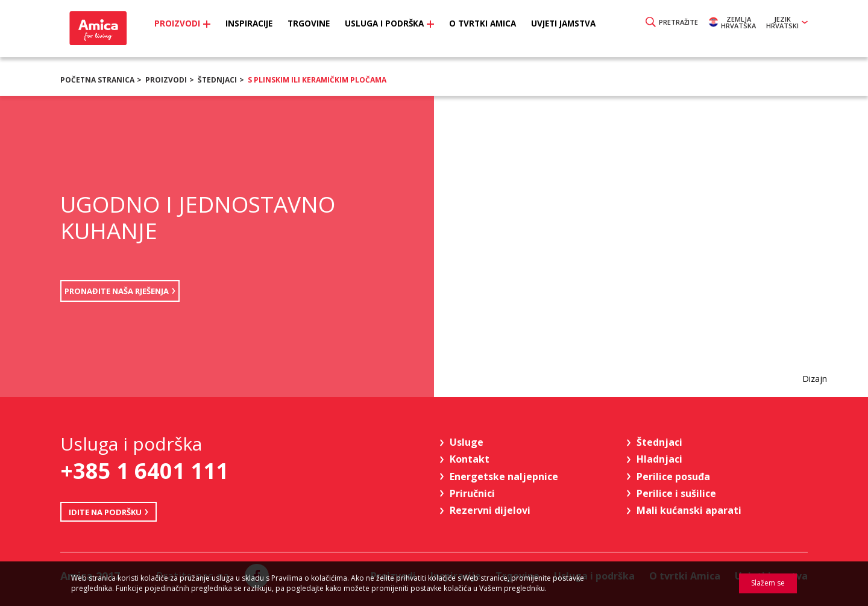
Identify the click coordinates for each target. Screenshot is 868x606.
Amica (104, 30)
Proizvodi (166, 80)
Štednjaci (217, 80)
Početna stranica (97, 80)
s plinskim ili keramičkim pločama (317, 80)
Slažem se (768, 583)
